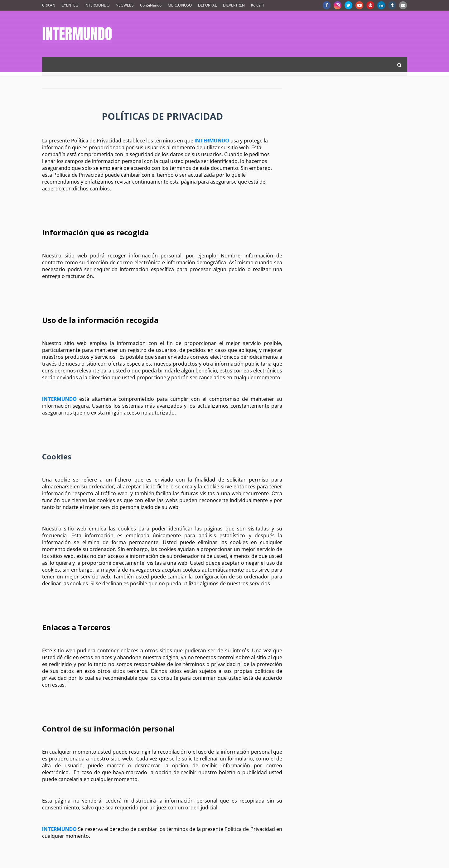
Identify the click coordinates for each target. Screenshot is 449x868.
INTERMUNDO (97, 5)
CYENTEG (70, 5)
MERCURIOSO (180, 5)
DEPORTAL (207, 5)
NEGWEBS (125, 5)
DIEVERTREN (234, 5)
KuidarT (258, 5)
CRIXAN (49, 5)
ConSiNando (151, 5)
